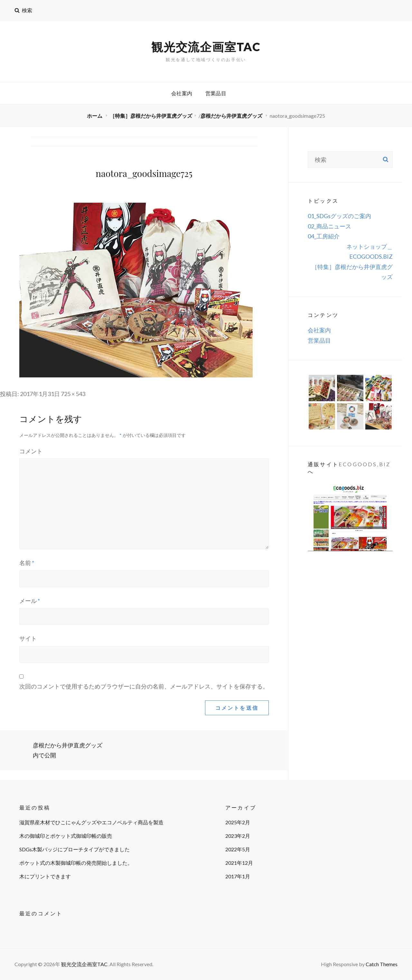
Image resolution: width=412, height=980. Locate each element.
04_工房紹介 (324, 236)
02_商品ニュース (329, 226)
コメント (31, 451)
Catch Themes (382, 964)
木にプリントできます (45, 876)
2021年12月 (239, 863)
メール (30, 601)
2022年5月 (238, 849)
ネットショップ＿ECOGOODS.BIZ (370, 252)
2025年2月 (238, 822)
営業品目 (216, 93)
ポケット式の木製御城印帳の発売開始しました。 (76, 863)
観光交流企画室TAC (206, 47)
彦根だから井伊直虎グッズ (232, 116)
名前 (27, 563)
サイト (28, 638)
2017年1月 (238, 876)
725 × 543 (73, 394)
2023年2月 (238, 836)
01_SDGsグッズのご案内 (339, 216)
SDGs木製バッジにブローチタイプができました (75, 849)
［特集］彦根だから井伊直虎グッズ (151, 116)
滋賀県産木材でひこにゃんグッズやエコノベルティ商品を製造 (91, 822)
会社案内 (182, 93)
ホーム (95, 116)
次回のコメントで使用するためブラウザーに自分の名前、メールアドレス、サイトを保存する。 (144, 686)
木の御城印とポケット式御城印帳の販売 (66, 836)
